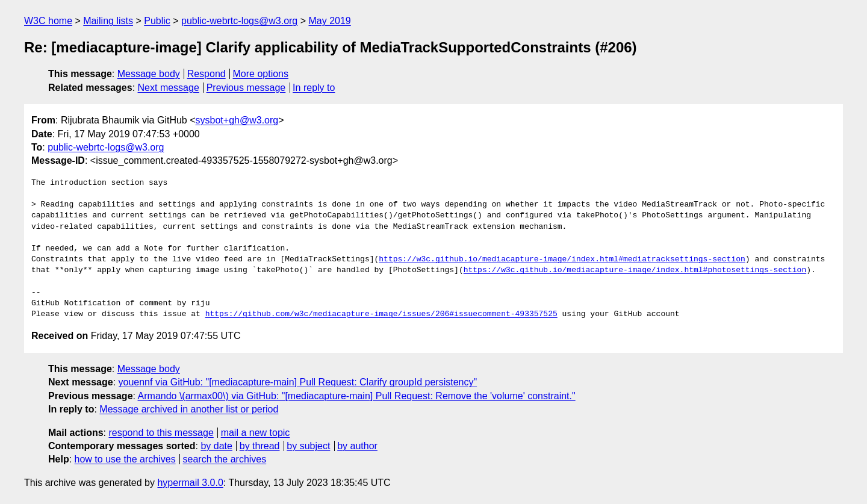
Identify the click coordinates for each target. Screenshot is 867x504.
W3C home (48, 21)
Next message (169, 88)
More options (261, 74)
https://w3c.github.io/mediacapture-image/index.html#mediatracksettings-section (562, 260)
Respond (207, 74)
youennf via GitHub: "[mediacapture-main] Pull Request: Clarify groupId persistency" (298, 382)
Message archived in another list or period (189, 409)
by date (216, 446)
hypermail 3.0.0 (190, 483)
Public (157, 21)
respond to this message (161, 433)
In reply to (314, 88)
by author (357, 446)
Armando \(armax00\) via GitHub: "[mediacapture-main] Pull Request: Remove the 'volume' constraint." (357, 396)
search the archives (225, 459)
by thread (260, 446)
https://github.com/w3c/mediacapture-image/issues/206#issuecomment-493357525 (381, 314)
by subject (308, 446)
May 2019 (330, 21)
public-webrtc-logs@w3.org (239, 21)
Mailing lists (108, 21)
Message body (149, 74)
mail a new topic (256, 433)
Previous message (246, 88)
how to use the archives (125, 459)
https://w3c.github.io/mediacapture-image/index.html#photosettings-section (635, 270)
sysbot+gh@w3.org (237, 120)
